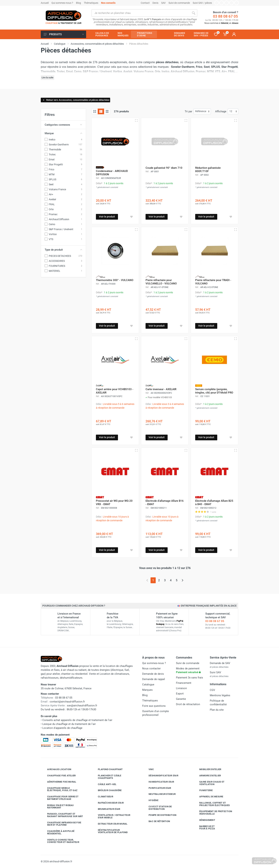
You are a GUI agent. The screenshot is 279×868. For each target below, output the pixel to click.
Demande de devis (153, 674)
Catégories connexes (63, 125)
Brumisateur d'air (106, 809)
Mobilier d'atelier (208, 769)
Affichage (221, 111)
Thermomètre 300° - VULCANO (115, 280)
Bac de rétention (157, 821)
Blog (78, 3)
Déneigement (205, 820)
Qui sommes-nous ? (62, 3)
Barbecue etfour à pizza (204, 828)
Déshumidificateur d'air (161, 776)
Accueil (45, 3)
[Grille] (95, 111)
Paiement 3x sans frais (189, 678)
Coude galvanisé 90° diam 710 (164, 168)
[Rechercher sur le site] (141, 13)
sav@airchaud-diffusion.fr (82, 706)
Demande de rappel (154, 679)
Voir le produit (107, 217)
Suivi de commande (179, 3)
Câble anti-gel (105, 784)
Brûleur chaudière (107, 790)
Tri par (188, 111)
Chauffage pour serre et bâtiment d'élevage (60, 798)
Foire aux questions (154, 706)
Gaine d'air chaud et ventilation (209, 783)
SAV (163, 3)
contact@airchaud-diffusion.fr (67, 702)
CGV (212, 690)
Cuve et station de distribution (158, 808)
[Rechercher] (194, 13)
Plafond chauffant (108, 769)
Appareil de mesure (209, 797)
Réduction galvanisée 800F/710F (208, 170)
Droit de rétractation (188, 704)
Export (180, 694)
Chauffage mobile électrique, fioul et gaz (60, 789)
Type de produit (63, 250)
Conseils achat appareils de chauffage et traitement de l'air (77, 720)
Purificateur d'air (157, 788)
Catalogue (148, 685)
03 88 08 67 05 (225, 16)
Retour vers (76, 100)
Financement (184, 683)
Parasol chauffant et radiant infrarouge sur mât (62, 815)
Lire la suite (48, 78)
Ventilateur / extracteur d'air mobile (111, 816)
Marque (63, 133)
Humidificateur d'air (159, 782)
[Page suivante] (182, 580)
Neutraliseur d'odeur (159, 794)
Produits (64, 34)
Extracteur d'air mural (110, 824)
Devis (155, 3)
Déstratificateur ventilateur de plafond (110, 831)
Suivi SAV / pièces (202, 3)
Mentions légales (220, 695)
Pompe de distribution (160, 815)
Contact (145, 3)
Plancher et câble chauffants (107, 777)
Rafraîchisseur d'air (108, 803)
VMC (149, 769)
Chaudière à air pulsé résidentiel (58, 832)
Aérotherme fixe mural (59, 782)
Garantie (181, 699)
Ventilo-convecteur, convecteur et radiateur (60, 841)
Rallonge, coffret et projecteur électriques (212, 804)
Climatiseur (103, 797)
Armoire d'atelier (207, 776)
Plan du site (217, 710)
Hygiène (151, 800)
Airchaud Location (56, 769)
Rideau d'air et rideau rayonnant (58, 807)
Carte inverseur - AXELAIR (161, 389)
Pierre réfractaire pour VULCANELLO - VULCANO (161, 282)
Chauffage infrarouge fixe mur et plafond (61, 824)
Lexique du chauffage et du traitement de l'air (69, 724)
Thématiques (91, 3)
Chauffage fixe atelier (59, 776)
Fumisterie (203, 790)
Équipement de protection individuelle (213, 813)
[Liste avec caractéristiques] (107, 111)
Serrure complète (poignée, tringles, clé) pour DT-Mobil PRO (214, 391)
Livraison (181, 688)
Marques (147, 690)
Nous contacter (151, 668)
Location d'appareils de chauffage (62, 728)
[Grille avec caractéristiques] (101, 111)
